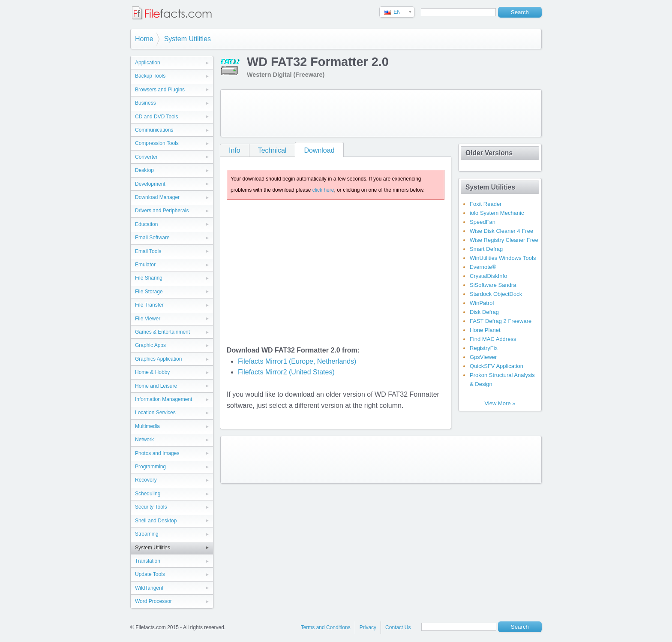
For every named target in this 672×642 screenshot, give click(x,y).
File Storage (149, 292)
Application (148, 63)
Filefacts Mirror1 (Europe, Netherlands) (297, 361)
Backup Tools (150, 76)
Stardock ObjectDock (496, 294)
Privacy (368, 627)
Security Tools (151, 507)
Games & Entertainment (162, 332)
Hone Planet (485, 330)
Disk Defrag (484, 312)
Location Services (155, 413)
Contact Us (398, 627)
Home (144, 39)
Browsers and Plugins (160, 90)
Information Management (163, 399)
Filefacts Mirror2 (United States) (286, 372)
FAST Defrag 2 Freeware (501, 321)
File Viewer (148, 319)
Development (150, 184)
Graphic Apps (150, 345)
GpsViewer (483, 357)
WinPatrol (482, 303)
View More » (500, 403)
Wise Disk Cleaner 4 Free (501, 231)
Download (319, 150)
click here (323, 190)
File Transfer (149, 305)
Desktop (144, 170)
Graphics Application (158, 359)
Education (146, 224)
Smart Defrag (486, 249)
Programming (150, 467)
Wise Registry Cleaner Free (504, 240)
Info (235, 150)
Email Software (152, 238)
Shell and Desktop (156, 521)
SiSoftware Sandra (493, 285)
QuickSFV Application (496, 366)
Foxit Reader (486, 204)
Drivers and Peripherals (162, 211)
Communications (154, 130)
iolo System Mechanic (497, 213)
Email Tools (148, 251)
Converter (146, 157)
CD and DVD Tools (157, 117)
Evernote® (483, 267)
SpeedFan (483, 222)
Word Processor (153, 601)
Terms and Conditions (326, 627)
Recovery (146, 480)
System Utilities (187, 39)
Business (145, 103)
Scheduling (148, 494)
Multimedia (147, 426)
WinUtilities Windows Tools (503, 258)
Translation (148, 561)
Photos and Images (157, 453)
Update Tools (150, 574)
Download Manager (157, 197)
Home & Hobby (152, 372)
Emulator (145, 265)
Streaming (147, 534)
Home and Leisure (156, 386)
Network (144, 440)
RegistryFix (484, 348)
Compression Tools (157, 143)
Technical (272, 150)
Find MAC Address (493, 339)
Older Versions (489, 153)
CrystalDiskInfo (488, 276)
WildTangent (149, 588)
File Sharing (149, 278)
